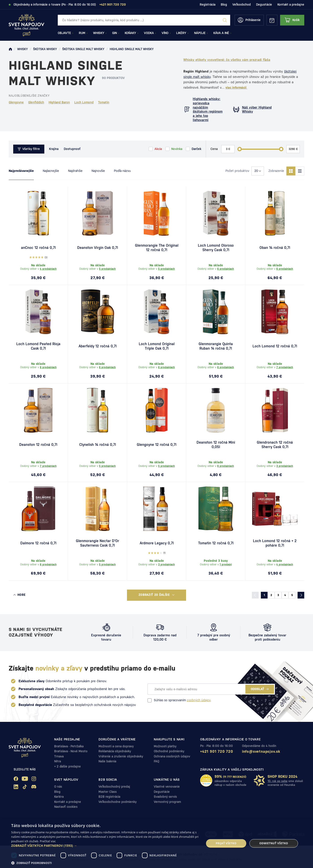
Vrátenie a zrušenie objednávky (121, 756)
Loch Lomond (84, 102)
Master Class (108, 792)
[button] (105, 846)
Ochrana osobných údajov (172, 756)
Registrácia (208, 4)
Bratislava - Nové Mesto (71, 751)
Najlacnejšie (51, 171)
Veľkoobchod (242, 4)
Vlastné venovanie (167, 787)
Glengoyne (16, 102)
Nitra (58, 761)
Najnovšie (98, 171)
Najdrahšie (75, 171)
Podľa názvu (122, 171)
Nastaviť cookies (66, 807)
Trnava (59, 756)
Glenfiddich (36, 102)
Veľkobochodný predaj (114, 787)
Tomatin (104, 102)
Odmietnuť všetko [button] (274, 843)
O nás (58, 787)
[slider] (240, 149)
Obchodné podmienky (169, 751)
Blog (224, 4)
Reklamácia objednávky (115, 751)
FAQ (156, 761)
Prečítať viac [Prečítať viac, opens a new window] (48, 841)
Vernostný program (167, 802)
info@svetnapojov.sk (261, 751)
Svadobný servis (165, 797)
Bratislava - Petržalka (69, 746)
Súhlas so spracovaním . (179, 700)
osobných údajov (199, 700)
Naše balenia (107, 761)
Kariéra (59, 797)
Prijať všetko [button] (226, 843)
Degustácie (264, 4)
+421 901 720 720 (217, 751)
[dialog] (156, 843)
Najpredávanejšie (21, 171)
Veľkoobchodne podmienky (118, 802)
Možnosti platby (165, 746)
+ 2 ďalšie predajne (68, 766)
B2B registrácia (109, 797)
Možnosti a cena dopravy (116, 746)
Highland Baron (59, 102)
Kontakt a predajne (291, 4)
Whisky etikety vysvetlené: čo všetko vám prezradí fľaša (227, 60)
